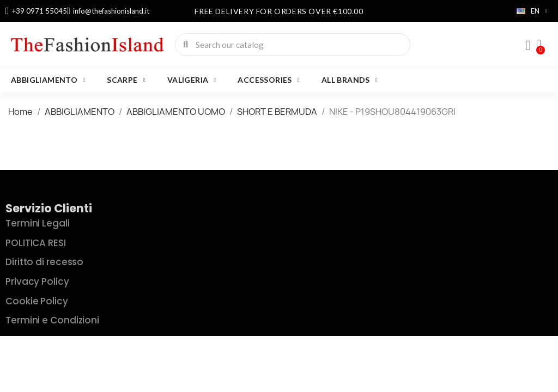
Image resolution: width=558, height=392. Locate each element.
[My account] (528, 46)
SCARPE (126, 80)
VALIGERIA (192, 80)
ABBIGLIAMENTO (48, 80)
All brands (350, 80)
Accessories (268, 80)
